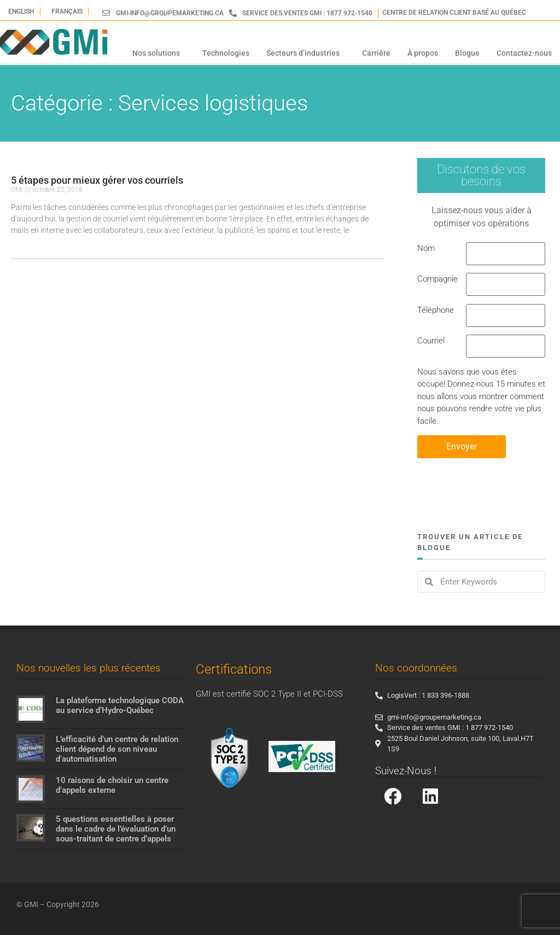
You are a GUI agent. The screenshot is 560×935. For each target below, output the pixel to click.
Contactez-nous (524, 53)
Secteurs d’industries (306, 53)
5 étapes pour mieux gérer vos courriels (97, 180)
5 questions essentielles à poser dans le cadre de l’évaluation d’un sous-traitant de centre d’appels (116, 829)
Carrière (376, 53)
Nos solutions (159, 53)
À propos (423, 53)
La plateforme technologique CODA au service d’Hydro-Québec (120, 705)
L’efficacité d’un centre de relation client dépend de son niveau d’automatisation (117, 749)
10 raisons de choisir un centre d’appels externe (112, 785)
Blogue (467, 53)
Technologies (226, 53)
